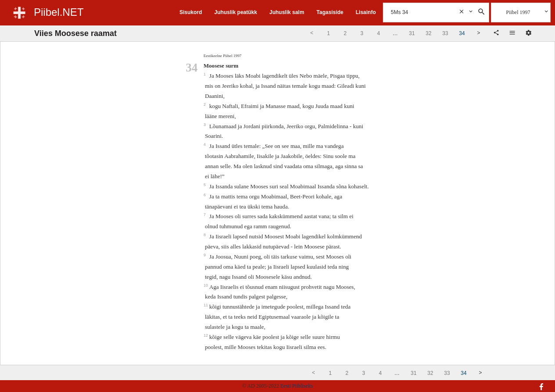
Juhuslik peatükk (236, 12)
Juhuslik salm (287, 12)
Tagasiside (330, 12)
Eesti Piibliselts (296, 386)
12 (206, 335)
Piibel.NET (59, 12)
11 (206, 305)
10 (206, 285)
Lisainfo (366, 12)
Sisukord (191, 12)
